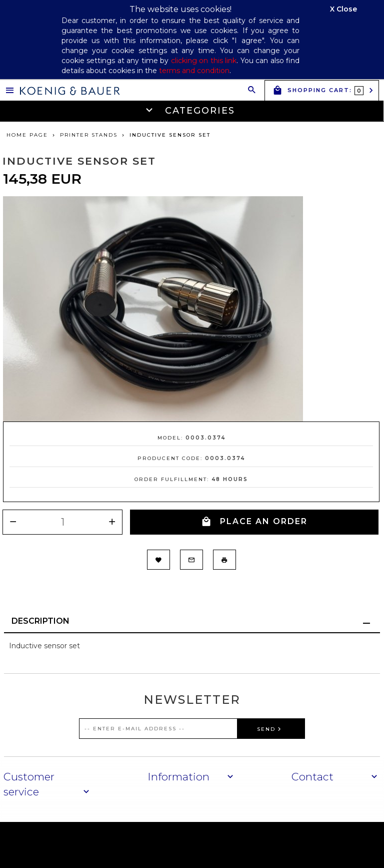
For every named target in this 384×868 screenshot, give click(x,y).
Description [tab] (40, 621)
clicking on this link (204, 61)
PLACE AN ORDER (254, 522)
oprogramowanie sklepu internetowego (305, 844)
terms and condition (194, 71)
